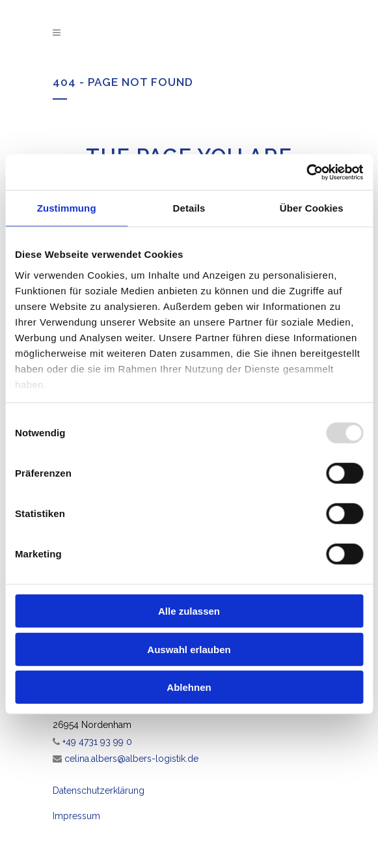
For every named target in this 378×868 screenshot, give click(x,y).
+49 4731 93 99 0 (97, 742)
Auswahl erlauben (189, 649)
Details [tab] (189, 208)
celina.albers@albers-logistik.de (131, 759)
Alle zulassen (189, 611)
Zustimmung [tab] (67, 208)
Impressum (76, 816)
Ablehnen (189, 687)
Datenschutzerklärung (99, 791)
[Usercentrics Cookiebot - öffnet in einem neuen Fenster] (306, 172)
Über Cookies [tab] (312, 208)
